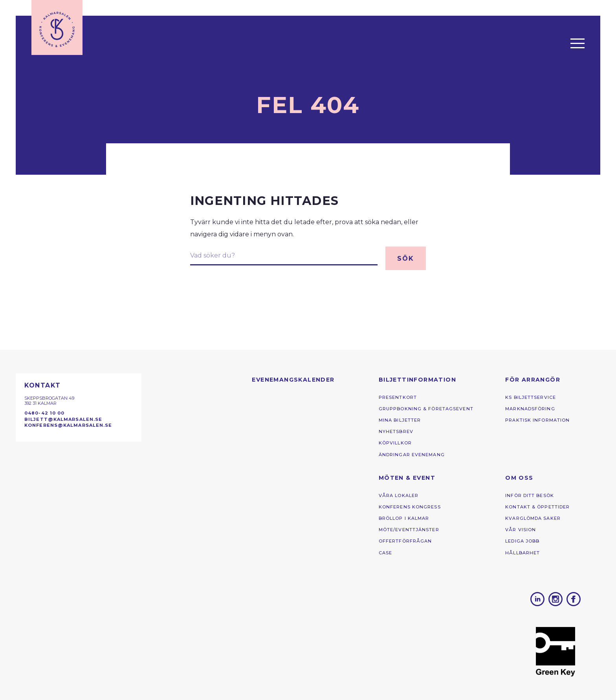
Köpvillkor (395, 443)
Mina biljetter (400, 420)
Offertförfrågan (405, 541)
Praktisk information (537, 420)
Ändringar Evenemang (412, 455)
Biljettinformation (417, 380)
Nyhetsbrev (396, 431)
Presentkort (398, 397)
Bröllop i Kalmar (404, 518)
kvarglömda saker (533, 518)
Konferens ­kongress (410, 507)
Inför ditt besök (530, 495)
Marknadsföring (530, 409)
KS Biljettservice (531, 397)
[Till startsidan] (57, 27)
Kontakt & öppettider (537, 507)
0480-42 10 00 (44, 413)
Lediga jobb (522, 541)
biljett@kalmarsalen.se (63, 419)
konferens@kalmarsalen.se (68, 425)
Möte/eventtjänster (409, 530)
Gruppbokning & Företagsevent (426, 409)
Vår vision (521, 530)
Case (385, 553)
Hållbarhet (522, 553)
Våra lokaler (399, 495)
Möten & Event (407, 478)
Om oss (519, 478)
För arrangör (533, 380)
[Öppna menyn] (577, 43)
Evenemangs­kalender (293, 380)
